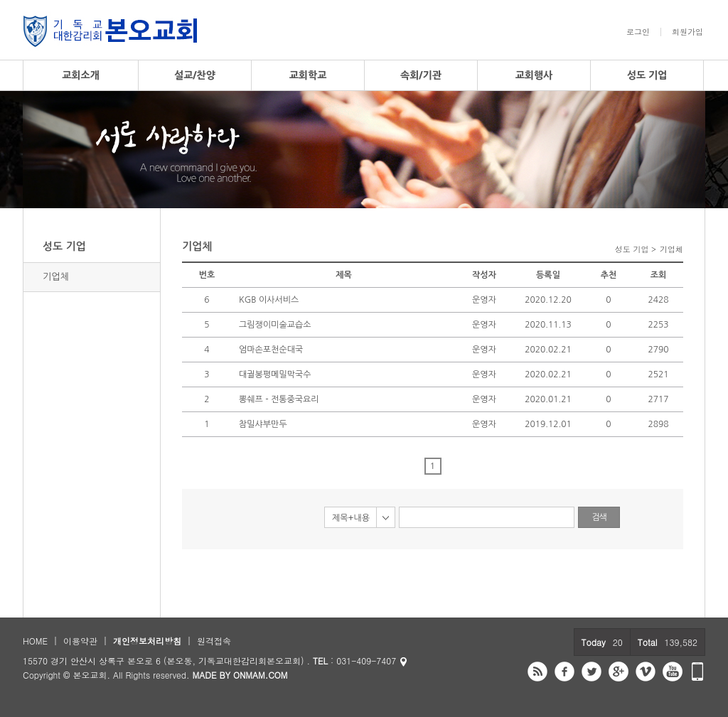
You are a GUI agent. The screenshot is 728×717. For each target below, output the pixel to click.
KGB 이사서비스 (269, 300)
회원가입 (687, 32)
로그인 (638, 32)
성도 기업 (647, 75)
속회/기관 (421, 75)
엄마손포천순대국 (271, 350)
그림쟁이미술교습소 (275, 325)
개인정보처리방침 (147, 641)
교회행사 (534, 75)
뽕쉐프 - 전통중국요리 (279, 399)
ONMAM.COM (261, 675)
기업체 (56, 277)
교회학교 (308, 75)
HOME (35, 641)
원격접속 (214, 641)
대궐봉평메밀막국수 (275, 374)
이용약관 (80, 641)
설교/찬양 (195, 75)
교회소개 (81, 75)
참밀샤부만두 (263, 424)
